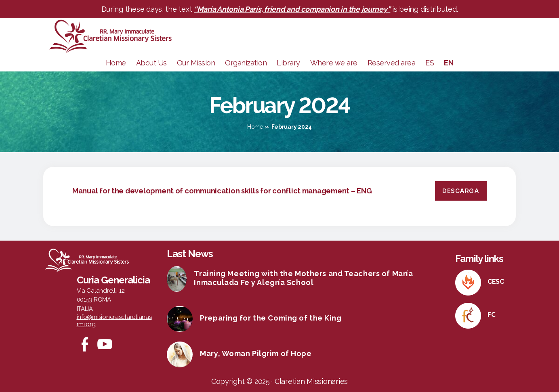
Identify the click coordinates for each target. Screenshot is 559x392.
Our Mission (196, 63)
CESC (496, 282)
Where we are (334, 63)
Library (288, 63)
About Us (151, 63)
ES (430, 63)
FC (491, 315)
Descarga (461, 191)
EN (449, 63)
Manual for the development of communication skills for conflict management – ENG (222, 191)
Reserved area (392, 63)
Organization (246, 63)
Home (116, 63)
